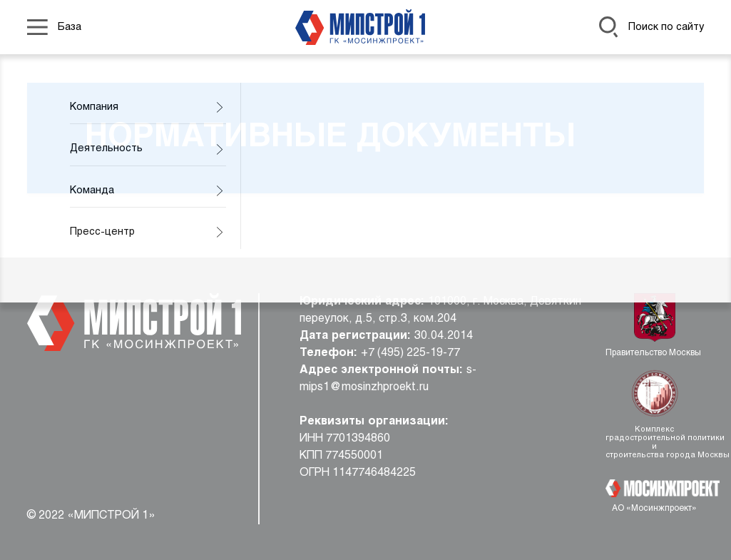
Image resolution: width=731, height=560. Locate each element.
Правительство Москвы (654, 353)
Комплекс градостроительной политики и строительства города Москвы (655, 442)
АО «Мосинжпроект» (654, 509)
